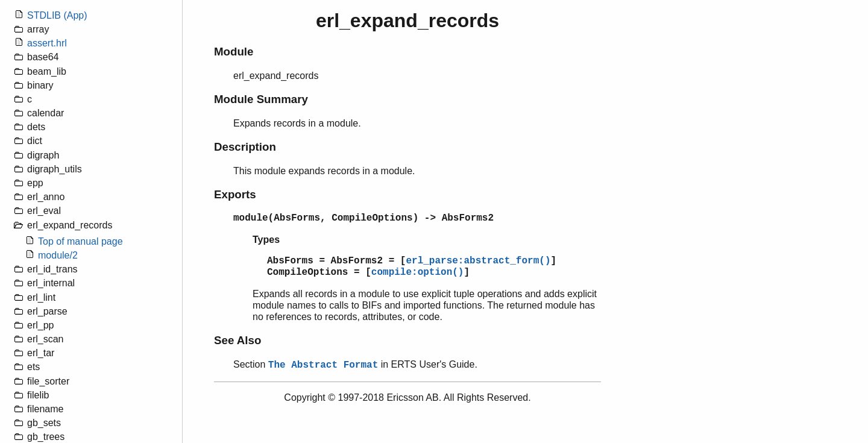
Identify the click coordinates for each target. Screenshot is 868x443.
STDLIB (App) (57, 15)
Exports (235, 194)
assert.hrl (47, 43)
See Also (237, 340)
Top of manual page (80, 241)
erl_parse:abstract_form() (478, 261)
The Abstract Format (323, 365)
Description (245, 147)
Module (234, 52)
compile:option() (418, 272)
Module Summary (261, 99)
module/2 (58, 255)
